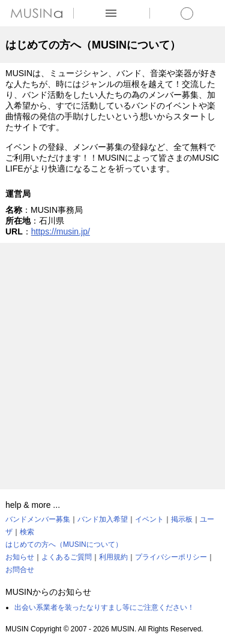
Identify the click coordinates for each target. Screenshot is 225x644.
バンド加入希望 (103, 519)
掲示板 (182, 519)
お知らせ (20, 557)
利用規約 (113, 557)
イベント (149, 519)
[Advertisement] (112, 366)
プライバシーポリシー (171, 557)
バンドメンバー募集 (38, 519)
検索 (27, 532)
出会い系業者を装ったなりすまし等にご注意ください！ (104, 607)
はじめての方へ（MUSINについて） (64, 544)
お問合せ (20, 570)
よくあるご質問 (67, 557)
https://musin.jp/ (61, 231)
